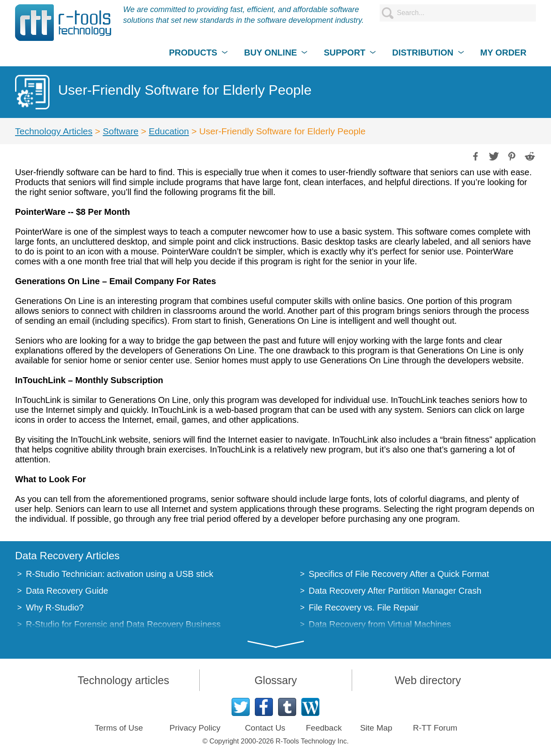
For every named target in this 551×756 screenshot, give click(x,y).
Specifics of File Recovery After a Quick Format (399, 574)
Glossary (276, 680)
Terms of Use (119, 728)
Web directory (428, 680)
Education (169, 131)
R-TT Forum (435, 728)
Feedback (323, 728)
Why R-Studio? (55, 607)
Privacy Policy (195, 728)
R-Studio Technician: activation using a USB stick (119, 574)
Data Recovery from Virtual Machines (380, 624)
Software (121, 131)
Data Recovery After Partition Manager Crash (395, 591)
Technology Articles (54, 131)
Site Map (376, 728)
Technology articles (123, 680)
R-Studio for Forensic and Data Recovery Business (123, 624)
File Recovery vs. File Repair (364, 607)
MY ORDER (503, 53)
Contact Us (265, 728)
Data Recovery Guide (67, 591)
